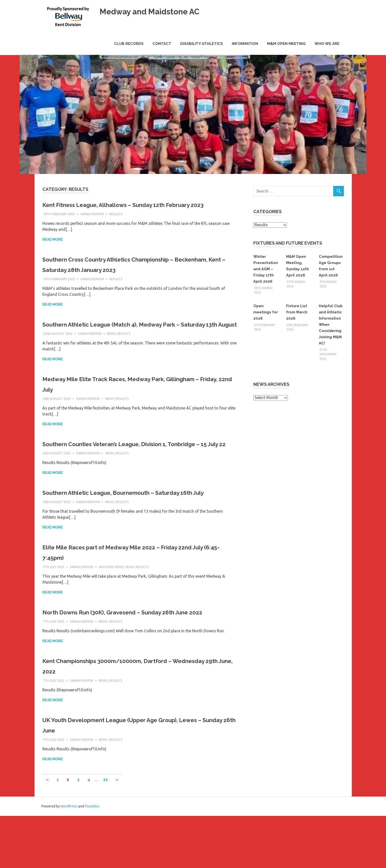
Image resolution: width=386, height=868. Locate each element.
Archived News (111, 608)
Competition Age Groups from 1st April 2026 (330, 269)
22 (105, 832)
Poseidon (92, 858)
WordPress (69, 858)
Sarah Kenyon (92, 224)
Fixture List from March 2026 (298, 312)
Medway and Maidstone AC (160, 11)
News (111, 354)
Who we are (327, 44)
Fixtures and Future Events (288, 243)
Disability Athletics (202, 44)
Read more (53, 250)
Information (245, 44)
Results (116, 224)
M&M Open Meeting (286, 44)
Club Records (129, 44)
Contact (162, 44)
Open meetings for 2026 (263, 312)
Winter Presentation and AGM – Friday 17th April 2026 (266, 269)
